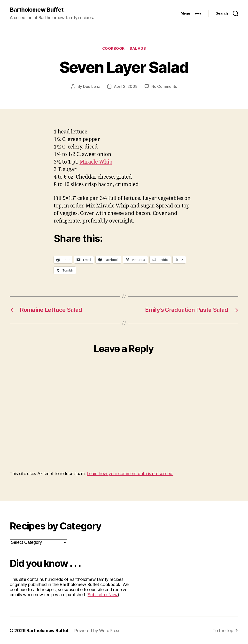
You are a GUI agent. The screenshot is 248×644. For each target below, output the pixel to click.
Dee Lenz (92, 86)
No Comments (164, 86)
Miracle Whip (96, 162)
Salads (138, 49)
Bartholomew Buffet (37, 10)
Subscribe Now (103, 594)
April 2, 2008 (126, 86)
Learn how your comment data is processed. (130, 473)
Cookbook (113, 49)
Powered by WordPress (97, 630)
